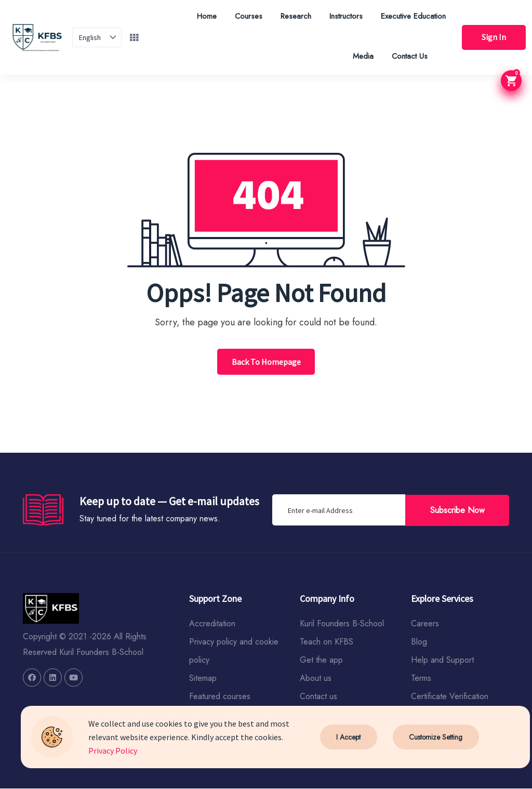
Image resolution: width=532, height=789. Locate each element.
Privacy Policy (113, 751)
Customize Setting (435, 737)
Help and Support (442, 660)
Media (361, 56)
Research (294, 16)
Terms (421, 679)
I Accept (348, 737)
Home (205, 16)
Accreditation (212, 624)
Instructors (344, 16)
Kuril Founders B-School (342, 624)
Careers (425, 624)
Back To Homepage (266, 362)
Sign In (493, 37)
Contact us (318, 697)
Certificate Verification (450, 697)
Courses (247, 16)
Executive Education (411, 16)
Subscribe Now (457, 510)
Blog (419, 642)
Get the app (321, 660)
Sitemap (203, 679)
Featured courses (220, 697)
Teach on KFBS (327, 642)
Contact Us (408, 56)
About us (316, 679)
